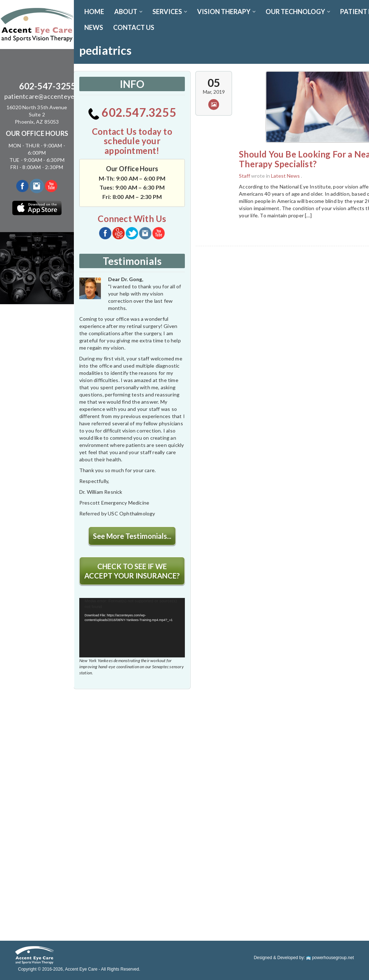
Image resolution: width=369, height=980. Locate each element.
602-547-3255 (48, 86)
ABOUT (128, 12)
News (94, 27)
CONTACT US (134, 27)
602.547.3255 (132, 112)
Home (94, 12)
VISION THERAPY (226, 12)
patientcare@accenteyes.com (48, 96)
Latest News (285, 176)
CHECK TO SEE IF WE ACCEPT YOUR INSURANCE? (132, 571)
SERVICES (170, 12)
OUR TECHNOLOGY (298, 12)
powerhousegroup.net (330, 958)
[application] (132, 628)
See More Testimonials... (132, 536)
